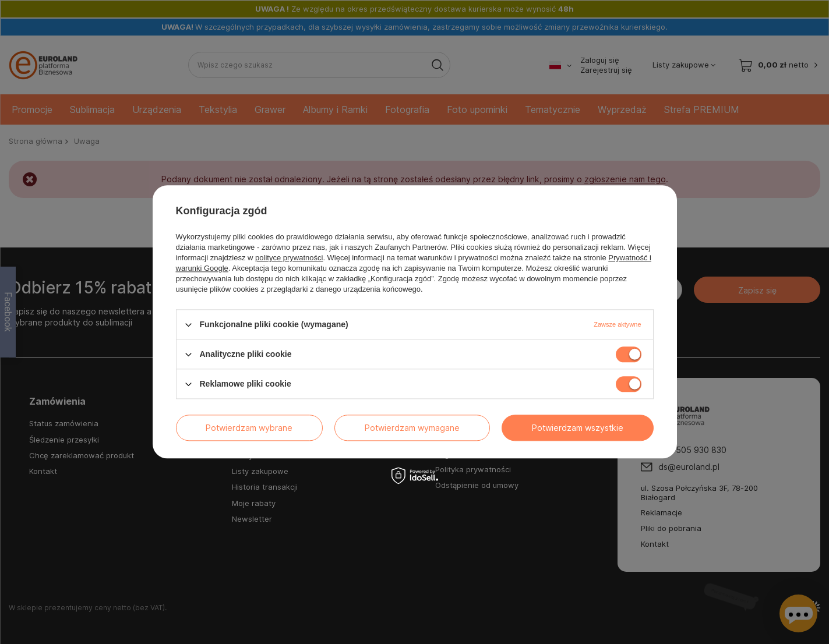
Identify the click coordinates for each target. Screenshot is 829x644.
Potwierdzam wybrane (249, 428)
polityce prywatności (289, 258)
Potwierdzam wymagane (412, 428)
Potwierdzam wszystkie (578, 428)
